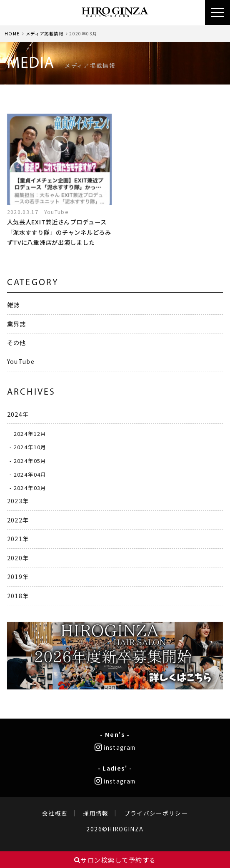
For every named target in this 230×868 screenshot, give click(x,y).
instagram (115, 747)
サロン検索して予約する (115, 860)
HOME (12, 34)
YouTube (21, 361)
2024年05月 (30, 461)
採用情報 (96, 813)
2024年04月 (30, 474)
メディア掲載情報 (45, 34)
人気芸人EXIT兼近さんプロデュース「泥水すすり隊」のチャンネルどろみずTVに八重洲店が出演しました (59, 232)
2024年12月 (30, 433)
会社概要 (55, 813)
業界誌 (17, 324)
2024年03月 (30, 488)
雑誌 (14, 305)
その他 (17, 342)
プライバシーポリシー (156, 813)
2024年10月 (30, 447)
